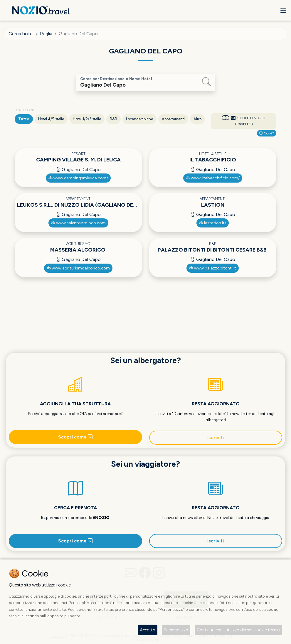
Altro (197, 119)
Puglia (46, 34)
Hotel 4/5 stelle (51, 119)
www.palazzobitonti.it (213, 268)
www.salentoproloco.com (78, 223)
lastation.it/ (213, 223)
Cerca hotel (21, 34)
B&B (113, 119)
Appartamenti (173, 119)
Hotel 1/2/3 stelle (87, 119)
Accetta (148, 630)
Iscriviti (216, 438)
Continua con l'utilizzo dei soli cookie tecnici (238, 630)
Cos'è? (267, 133)
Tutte (24, 119)
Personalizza (176, 630)
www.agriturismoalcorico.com (78, 268)
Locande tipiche (139, 119)
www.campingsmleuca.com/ (78, 178)
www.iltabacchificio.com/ (213, 178)
